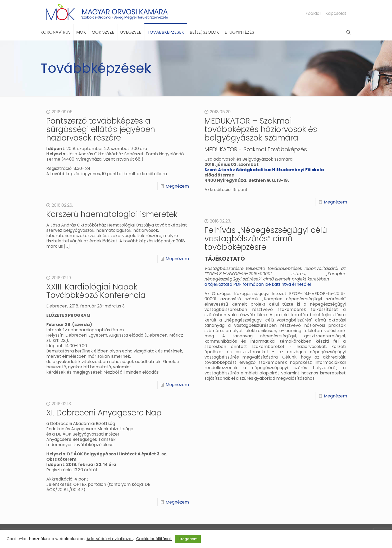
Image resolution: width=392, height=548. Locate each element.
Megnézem (177, 186)
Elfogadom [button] (188, 539)
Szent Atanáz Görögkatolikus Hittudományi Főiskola (264, 170)
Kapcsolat (336, 13)
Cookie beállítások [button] (154, 539)
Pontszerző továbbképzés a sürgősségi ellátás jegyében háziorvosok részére (101, 129)
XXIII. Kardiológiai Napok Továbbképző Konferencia (96, 291)
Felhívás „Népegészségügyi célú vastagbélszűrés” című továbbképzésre (266, 239)
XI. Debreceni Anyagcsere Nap (104, 413)
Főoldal (313, 13)
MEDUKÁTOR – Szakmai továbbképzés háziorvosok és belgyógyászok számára (261, 129)
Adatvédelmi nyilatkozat (110, 539)
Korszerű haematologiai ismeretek (112, 214)
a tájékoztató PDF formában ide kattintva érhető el (258, 284)
